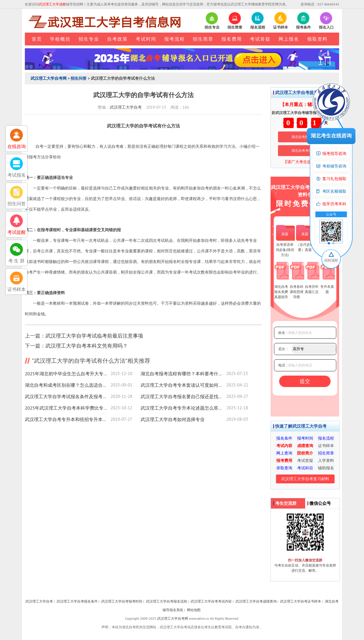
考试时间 (146, 39)
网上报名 (289, 39)
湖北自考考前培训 (305, 150)
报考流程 (175, 39)
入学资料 (326, 460)
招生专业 (89, 39)
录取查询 (284, 468)
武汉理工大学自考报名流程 (167, 601)
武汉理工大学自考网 (49, 78)
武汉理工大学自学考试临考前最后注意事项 (94, 336)
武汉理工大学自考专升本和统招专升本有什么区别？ (68, 419)
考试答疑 (260, 39)
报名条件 (284, 438)
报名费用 (232, 39)
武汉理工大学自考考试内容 (211, 601)
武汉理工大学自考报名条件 (77, 601)
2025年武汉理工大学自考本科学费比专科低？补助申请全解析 (68, 408)
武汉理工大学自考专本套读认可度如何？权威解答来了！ (183, 385)
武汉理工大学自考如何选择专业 (173, 419)
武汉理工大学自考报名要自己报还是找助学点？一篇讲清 (183, 396)
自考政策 (117, 39)
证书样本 (326, 446)
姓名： (283, 333)
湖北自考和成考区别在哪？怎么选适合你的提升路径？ (68, 385)
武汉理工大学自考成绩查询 (256, 601)
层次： (283, 349)
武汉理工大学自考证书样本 (301, 601)
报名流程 (326, 438)
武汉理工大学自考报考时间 (122, 601)
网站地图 (194, 610)
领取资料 (317, 39)
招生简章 (203, 39)
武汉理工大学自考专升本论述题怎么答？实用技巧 (183, 408)
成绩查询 (305, 446)
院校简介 (305, 453)
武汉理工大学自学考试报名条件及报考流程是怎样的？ (68, 396)
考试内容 (284, 446)
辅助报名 (326, 468)
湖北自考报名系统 (305, 137)
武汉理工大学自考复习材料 (305, 479)
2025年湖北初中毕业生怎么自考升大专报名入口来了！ (68, 374)
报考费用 (284, 460)
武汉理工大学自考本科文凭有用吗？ (87, 346)
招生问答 (79, 78)
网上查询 (284, 453)
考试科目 (305, 468)
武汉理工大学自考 (126, 107)
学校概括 (60, 39)
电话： (283, 365)
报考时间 (305, 438)
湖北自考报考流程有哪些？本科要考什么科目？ (183, 374)
